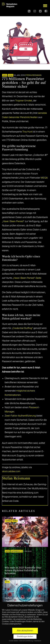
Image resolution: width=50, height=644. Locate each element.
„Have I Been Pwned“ (13, 221)
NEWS (11, 76)
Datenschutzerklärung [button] (26, 641)
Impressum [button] (38, 641)
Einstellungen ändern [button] (25, 637)
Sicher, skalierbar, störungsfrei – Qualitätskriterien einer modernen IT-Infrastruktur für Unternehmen (25, 601)
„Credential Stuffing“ (22, 328)
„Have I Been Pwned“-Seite (27, 278)
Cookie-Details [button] (14, 641)
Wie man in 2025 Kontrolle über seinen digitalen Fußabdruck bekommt (23, 571)
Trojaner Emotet (24, 101)
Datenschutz (17, 551)
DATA (5, 76)
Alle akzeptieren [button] (25, 631)
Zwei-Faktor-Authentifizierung (20, 416)
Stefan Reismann (33, 75)
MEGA (44, 178)
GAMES (8, 521)
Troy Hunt (27, 132)
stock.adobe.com (11, 472)
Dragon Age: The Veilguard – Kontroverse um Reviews (22, 542)
